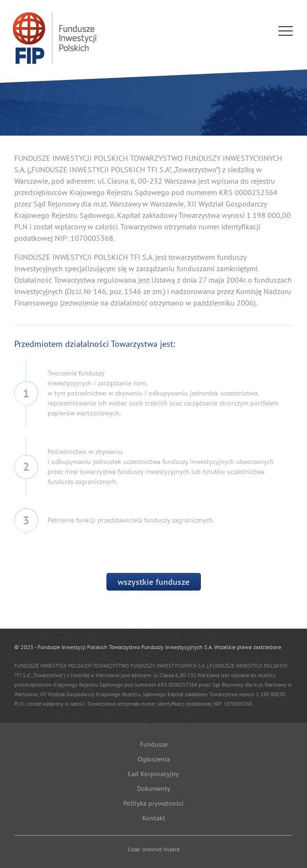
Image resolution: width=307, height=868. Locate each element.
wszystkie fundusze (153, 582)
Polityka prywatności (153, 803)
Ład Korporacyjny (153, 774)
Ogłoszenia (154, 759)
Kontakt (154, 818)
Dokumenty (154, 789)
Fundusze (154, 744)
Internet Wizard (161, 849)
